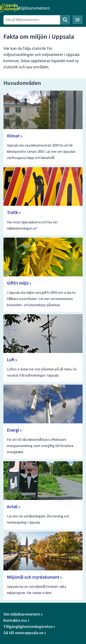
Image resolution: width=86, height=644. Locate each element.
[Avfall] (43, 495)
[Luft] (43, 348)
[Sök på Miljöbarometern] (32, 20)
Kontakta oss (15, 620)
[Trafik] (43, 201)
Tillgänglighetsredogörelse (28, 626)
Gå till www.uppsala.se (23, 633)
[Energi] (43, 422)
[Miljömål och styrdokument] (43, 566)
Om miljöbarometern (22, 614)
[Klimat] (43, 128)
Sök (65, 20)
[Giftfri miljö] (43, 275)
